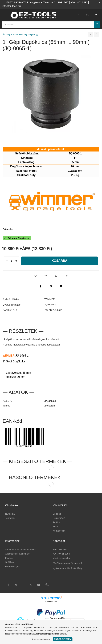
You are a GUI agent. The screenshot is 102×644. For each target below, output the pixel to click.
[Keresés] (97, 25)
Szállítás (9, 562)
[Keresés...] (51, 25)
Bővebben (9, 229)
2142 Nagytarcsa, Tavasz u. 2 (68, 563)
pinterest (31, 585)
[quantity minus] (7, 261)
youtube (39, 585)
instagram (16, 585)
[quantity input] (12, 261)
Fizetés (9, 558)
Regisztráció (59, 518)
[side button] (4, 15)
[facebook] (41, 286)
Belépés (57, 514)
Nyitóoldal (10, 514)
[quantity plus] (17, 261)
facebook (8, 585)
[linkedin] (62, 286)
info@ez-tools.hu (12, 6)
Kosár (56, 526)
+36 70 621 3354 (61, 554)
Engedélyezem (63, 639)
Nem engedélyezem (41, 639)
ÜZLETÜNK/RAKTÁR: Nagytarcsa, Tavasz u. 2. (30, 2)
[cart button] (96, 15)
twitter (23, 585)
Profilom (57, 522)
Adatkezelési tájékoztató (17, 554)
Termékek (10, 518)
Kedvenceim (59, 531)
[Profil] (87, 15)
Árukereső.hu (51, 602)
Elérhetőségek (12, 567)
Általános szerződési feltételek (20, 550)
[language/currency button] (79, 15)
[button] (35, 276)
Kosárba (59, 261)
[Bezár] (99, 3)
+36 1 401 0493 (79, 2)
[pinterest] (51, 286)
